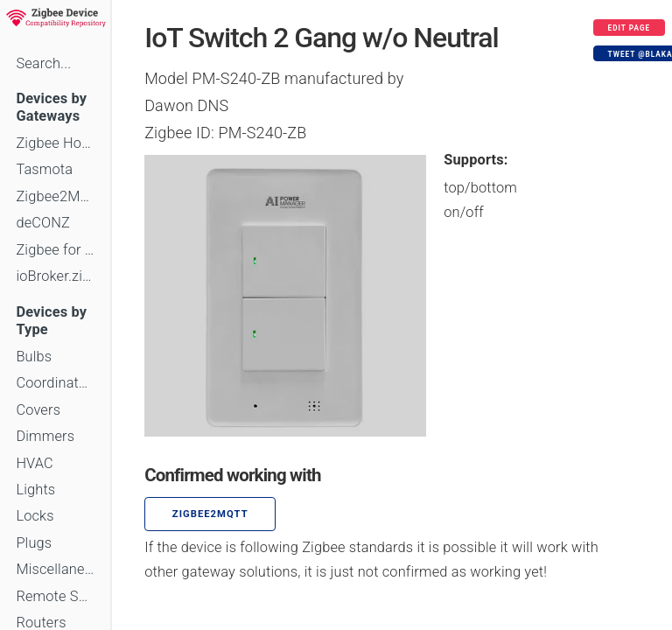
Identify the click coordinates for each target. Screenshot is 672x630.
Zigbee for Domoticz (55, 250)
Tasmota (44, 169)
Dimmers (45, 436)
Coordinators (55, 383)
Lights (35, 490)
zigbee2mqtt (210, 514)
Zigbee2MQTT (55, 196)
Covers (38, 410)
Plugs (34, 543)
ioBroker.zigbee (55, 276)
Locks (35, 516)
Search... (43, 63)
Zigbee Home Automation (55, 143)
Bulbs (34, 357)
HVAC (35, 463)
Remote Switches (55, 596)
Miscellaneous (55, 569)
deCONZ (43, 223)
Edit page (630, 28)
